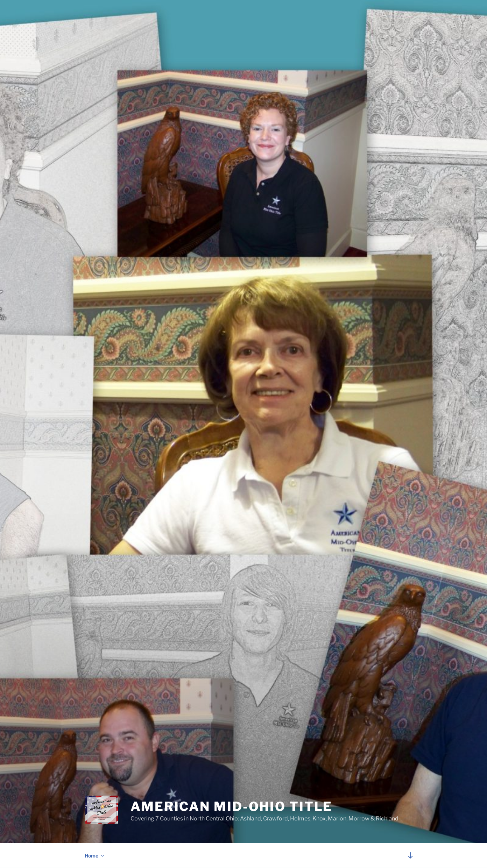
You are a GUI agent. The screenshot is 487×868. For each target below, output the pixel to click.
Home (95, 856)
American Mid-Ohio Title (231, 806)
